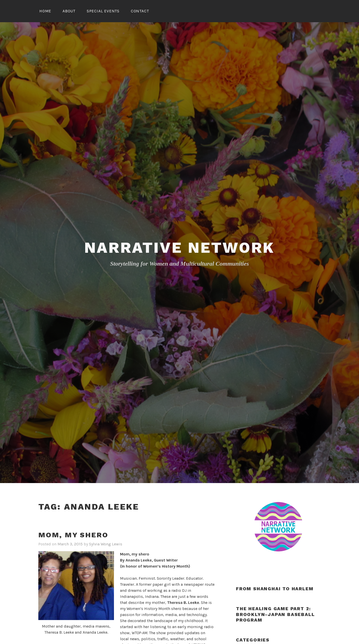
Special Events (103, 11)
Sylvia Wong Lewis (106, 544)
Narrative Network (180, 248)
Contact (140, 11)
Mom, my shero (73, 535)
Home (45, 11)
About (69, 11)
